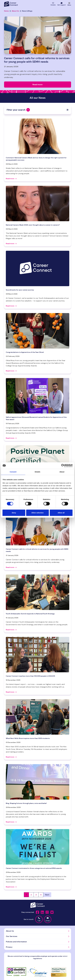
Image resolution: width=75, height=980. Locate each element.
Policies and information (16, 942)
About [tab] (62, 472)
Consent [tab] (13, 472)
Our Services (12, 936)
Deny (14, 513)
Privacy (9, 947)
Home (6, 11)
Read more (11, 179)
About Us (14, 11)
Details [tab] (38, 472)
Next (47, 895)
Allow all (61, 513)
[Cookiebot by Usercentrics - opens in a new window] (63, 466)
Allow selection (37, 513)
